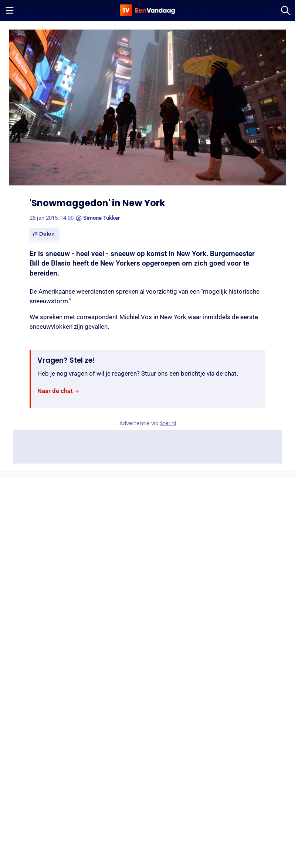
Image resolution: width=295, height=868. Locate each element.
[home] (147, 10)
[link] (58, 391)
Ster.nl (168, 423)
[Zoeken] (285, 10)
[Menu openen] (10, 10)
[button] (44, 234)
